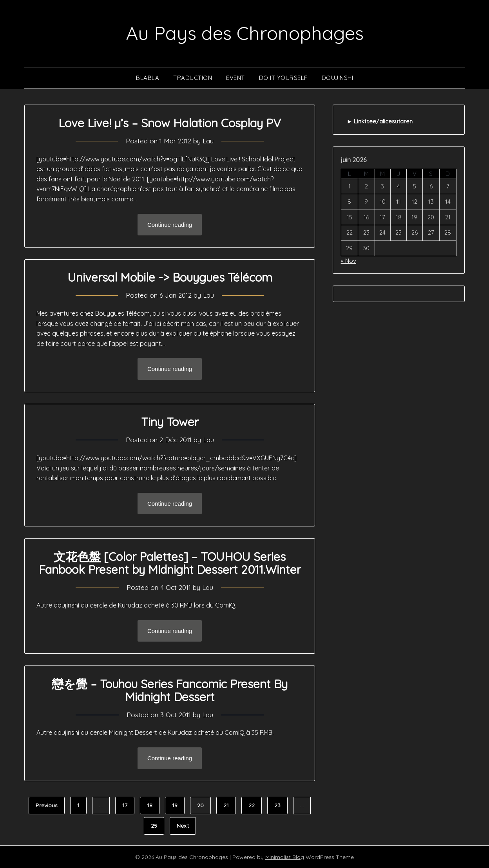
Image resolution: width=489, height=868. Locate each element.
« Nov (349, 260)
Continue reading (170, 224)
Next (183, 825)
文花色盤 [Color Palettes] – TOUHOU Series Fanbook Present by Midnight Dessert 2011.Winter (170, 563)
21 (226, 805)
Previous (47, 805)
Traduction (193, 77)
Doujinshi (338, 77)
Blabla (148, 77)
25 (154, 825)
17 (125, 805)
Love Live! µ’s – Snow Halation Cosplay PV (170, 123)
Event (235, 77)
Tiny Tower (170, 421)
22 (252, 805)
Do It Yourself (283, 77)
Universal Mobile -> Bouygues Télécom (170, 277)
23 (277, 805)
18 (150, 805)
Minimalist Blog (285, 857)
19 (175, 805)
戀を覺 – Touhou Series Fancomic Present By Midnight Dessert (170, 690)
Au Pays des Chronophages (245, 33)
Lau (208, 140)
